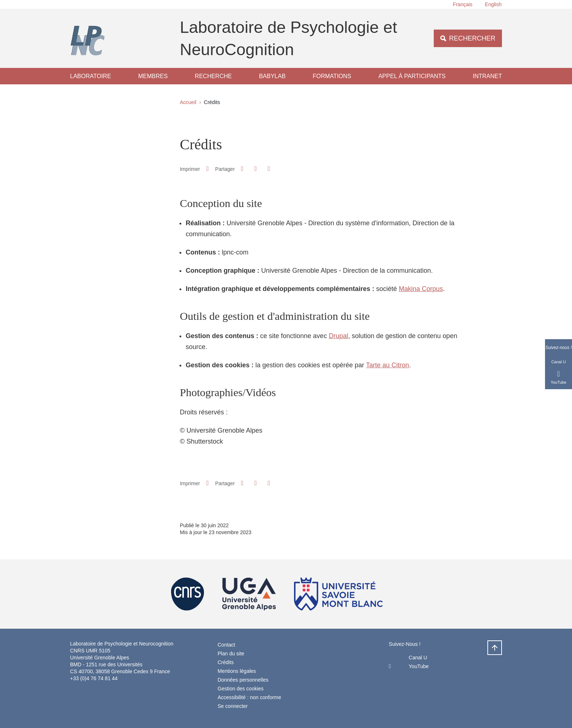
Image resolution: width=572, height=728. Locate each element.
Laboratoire (90, 76)
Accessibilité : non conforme (250, 697)
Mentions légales (237, 671)
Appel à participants (412, 76)
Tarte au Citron (387, 365)
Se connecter (233, 706)
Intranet (487, 76)
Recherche (213, 76)
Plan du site (231, 654)
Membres (153, 76)
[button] (242, 169)
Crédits (226, 662)
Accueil (188, 102)
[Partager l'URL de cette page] (269, 169)
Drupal (338, 336)
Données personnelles (243, 680)
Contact (227, 645)
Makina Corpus (421, 289)
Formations (332, 76)
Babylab (272, 76)
